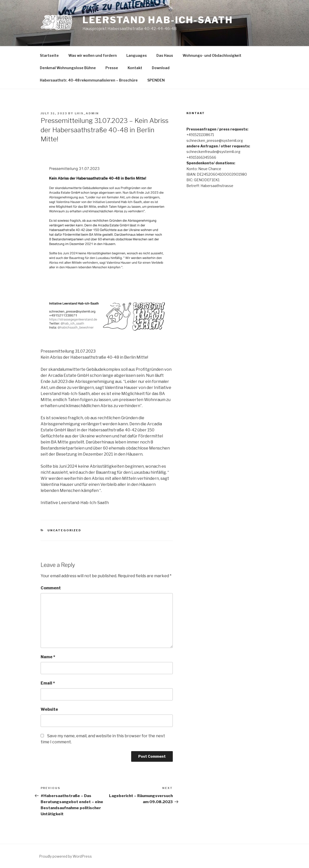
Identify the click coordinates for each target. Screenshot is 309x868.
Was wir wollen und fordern (93, 55)
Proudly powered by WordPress (65, 856)
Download (161, 68)
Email (48, 683)
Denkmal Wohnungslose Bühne (68, 68)
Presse (112, 68)
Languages (137, 55)
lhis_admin (87, 113)
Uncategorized (64, 530)
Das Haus (165, 55)
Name (48, 657)
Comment (51, 588)
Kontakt (135, 68)
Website (49, 709)
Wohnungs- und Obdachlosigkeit (212, 55)
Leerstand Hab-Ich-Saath (158, 20)
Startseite (49, 55)
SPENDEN (156, 80)
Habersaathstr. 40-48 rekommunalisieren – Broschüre (89, 80)
